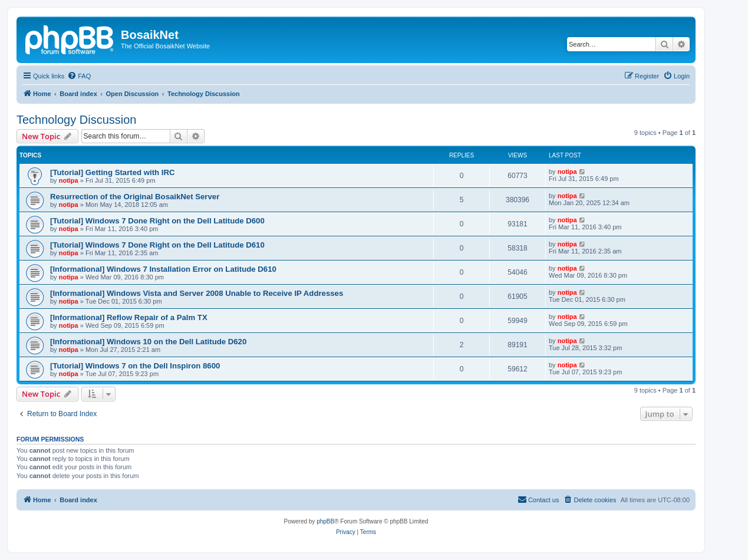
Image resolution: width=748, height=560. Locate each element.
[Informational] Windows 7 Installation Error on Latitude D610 (163, 269)
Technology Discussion (76, 120)
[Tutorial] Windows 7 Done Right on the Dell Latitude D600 (157, 221)
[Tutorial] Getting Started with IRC (112, 172)
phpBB (325, 521)
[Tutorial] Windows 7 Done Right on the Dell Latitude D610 (157, 245)
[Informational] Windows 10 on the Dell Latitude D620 (148, 342)
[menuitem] (79, 76)
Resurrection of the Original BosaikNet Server (135, 197)
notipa (69, 180)
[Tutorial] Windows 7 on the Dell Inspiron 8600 (135, 366)
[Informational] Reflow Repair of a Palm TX (129, 317)
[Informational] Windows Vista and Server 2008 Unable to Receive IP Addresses (197, 293)
